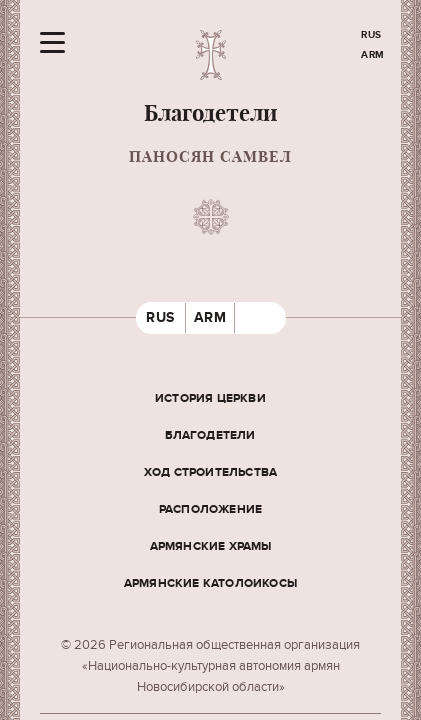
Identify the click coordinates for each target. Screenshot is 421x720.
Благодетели (210, 435)
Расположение (210, 509)
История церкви (210, 398)
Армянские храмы (211, 546)
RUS (371, 35)
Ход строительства (210, 472)
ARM (373, 55)
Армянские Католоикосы (210, 583)
